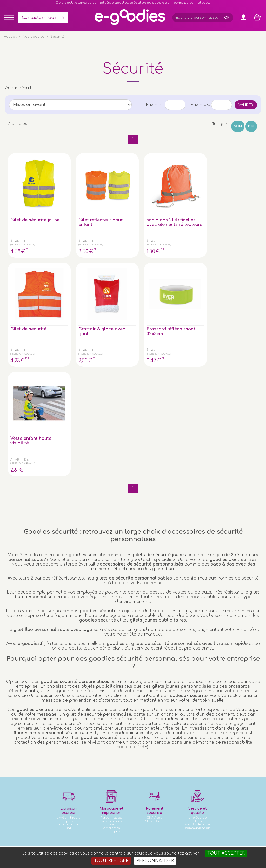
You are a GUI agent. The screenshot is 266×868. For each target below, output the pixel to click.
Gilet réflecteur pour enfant (78, 205)
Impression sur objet (234, 734)
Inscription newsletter (129, 756)
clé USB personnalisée (56, 815)
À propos (224, 744)
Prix (251, 126)
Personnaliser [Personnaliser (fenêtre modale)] (155, 861)
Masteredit (197, 844)
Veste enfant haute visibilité (78, 298)
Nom (238, 126)
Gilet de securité (182, 203)
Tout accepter (226, 853)
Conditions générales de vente (84, 844)
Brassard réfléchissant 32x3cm (24, 300)
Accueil (10, 37)
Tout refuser (111, 861)
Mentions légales (129, 844)
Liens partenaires (231, 750)
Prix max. (200, 105)
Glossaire (224, 739)
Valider (246, 105)
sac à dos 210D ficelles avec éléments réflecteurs (129, 210)
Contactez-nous (39, 18)
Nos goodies (34, 37)
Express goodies (230, 729)
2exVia (172, 844)
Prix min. (155, 105)
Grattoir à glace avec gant (232, 205)
